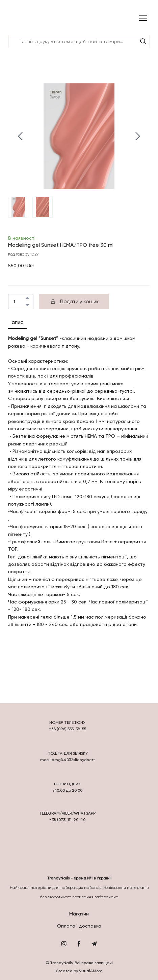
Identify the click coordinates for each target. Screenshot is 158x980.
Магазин (79, 914)
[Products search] (79, 42)
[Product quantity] (19, 302)
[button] (143, 41)
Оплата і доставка (79, 926)
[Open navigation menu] (143, 18)
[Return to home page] (26, 18)
